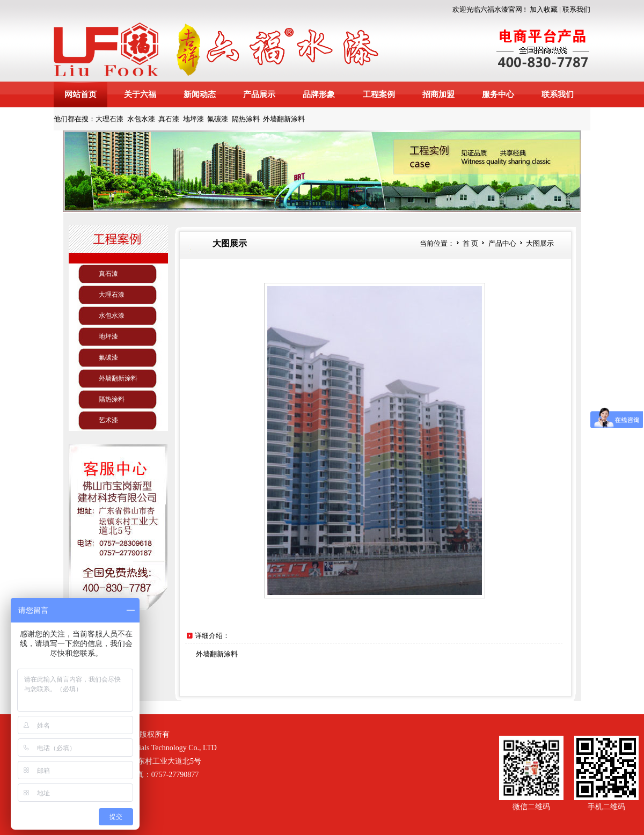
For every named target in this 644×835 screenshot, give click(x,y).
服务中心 (498, 94)
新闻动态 (200, 94)
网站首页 (80, 94)
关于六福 (140, 94)
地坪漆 (193, 119)
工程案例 (379, 94)
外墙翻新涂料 (284, 119)
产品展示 (259, 94)
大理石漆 (109, 119)
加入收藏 (544, 9)
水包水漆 (141, 119)
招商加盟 (438, 94)
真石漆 (169, 119)
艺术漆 (108, 420)
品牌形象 (319, 94)
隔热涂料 (246, 119)
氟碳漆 (218, 119)
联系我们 (576, 9)
